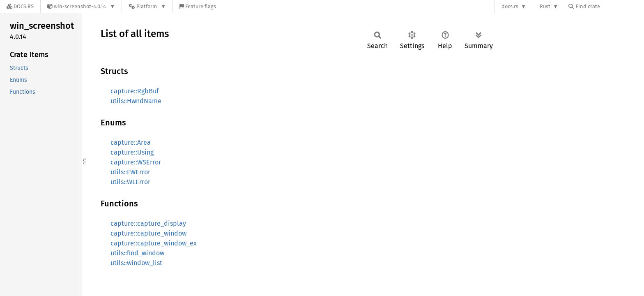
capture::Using (132, 152)
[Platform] (147, 6)
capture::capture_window (148, 233)
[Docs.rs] (20, 6)
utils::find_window (137, 253)
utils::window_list (136, 263)
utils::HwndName (136, 101)
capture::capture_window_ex (154, 243)
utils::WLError (130, 182)
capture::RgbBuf (135, 91)
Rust (545, 6)
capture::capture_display (148, 223)
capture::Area (131, 142)
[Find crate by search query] (609, 6)
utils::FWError (130, 172)
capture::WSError (136, 162)
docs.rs (510, 6)
